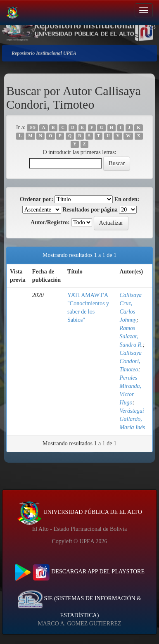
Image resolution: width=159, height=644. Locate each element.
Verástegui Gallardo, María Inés (132, 419)
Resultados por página (90, 210)
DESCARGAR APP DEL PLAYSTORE (79, 572)
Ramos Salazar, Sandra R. (131, 336)
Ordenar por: (37, 199)
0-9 (33, 128)
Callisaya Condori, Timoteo (131, 361)
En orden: (127, 199)
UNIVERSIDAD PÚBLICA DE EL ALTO (79, 512)
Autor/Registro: (50, 222)
